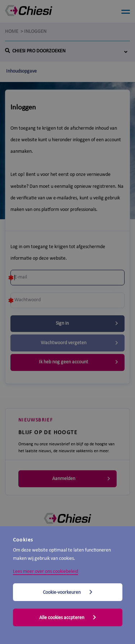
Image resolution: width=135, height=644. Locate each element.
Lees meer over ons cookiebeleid (46, 572)
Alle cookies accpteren (68, 618)
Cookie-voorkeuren (68, 592)
